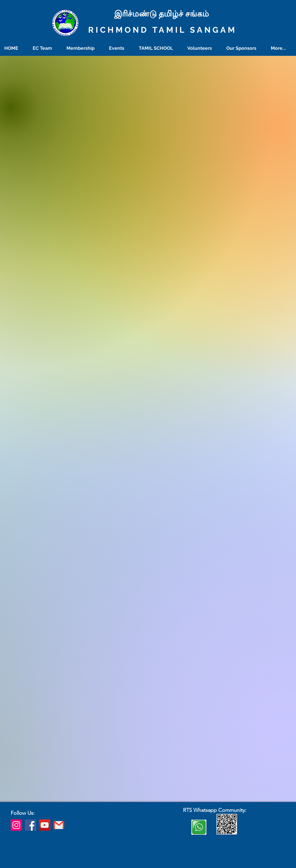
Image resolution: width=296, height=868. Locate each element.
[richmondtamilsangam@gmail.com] (59, 825)
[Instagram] (16, 825)
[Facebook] (30, 825)
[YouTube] (45, 825)
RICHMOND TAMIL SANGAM (162, 30)
